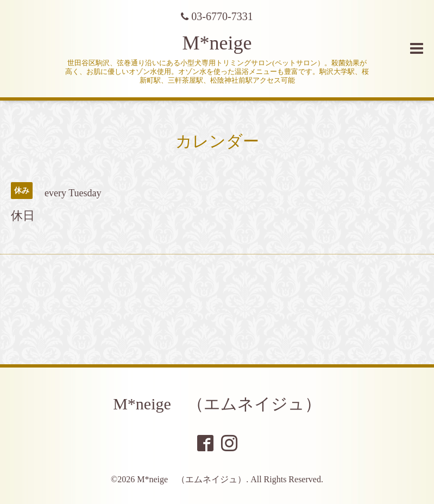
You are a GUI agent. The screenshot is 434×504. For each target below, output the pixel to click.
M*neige (217, 43)
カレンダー (217, 141)
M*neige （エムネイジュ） (217, 404)
